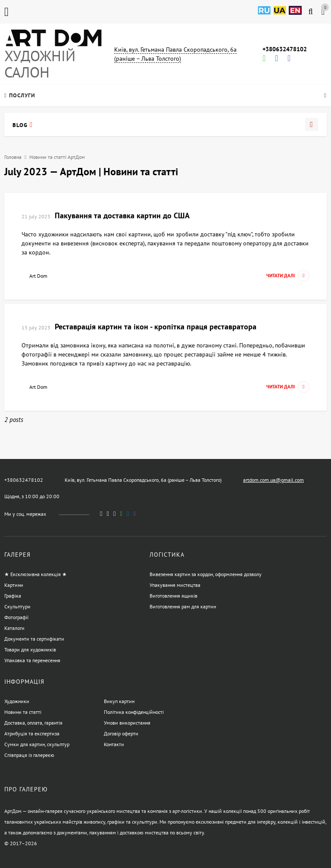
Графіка (13, 596)
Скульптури (17, 606)
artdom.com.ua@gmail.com (273, 480)
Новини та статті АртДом (57, 157)
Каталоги (14, 628)
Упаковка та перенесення (32, 660)
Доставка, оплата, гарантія (33, 723)
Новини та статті (23, 712)
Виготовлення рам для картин (183, 606)
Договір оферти (121, 733)
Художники (17, 701)
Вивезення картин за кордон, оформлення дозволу (206, 574)
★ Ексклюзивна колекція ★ (36, 574)
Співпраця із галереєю (29, 755)
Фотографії (16, 617)
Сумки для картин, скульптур (37, 744)
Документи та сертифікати (34, 639)
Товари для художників (30, 649)
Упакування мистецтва (175, 585)
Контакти (114, 744)
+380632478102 (285, 49)
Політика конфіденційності (134, 712)
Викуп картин (119, 701)
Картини (14, 585)
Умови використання (127, 723)
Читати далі (288, 276)
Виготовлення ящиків (173, 596)
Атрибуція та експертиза (32, 733)
